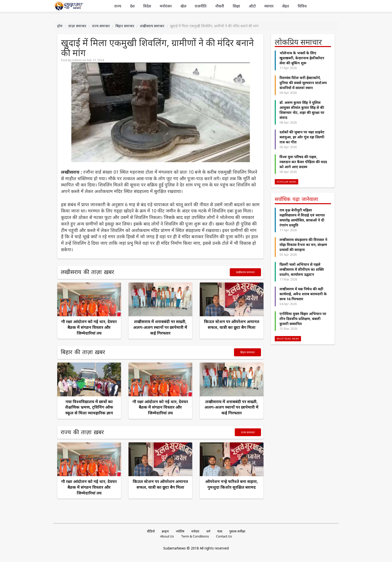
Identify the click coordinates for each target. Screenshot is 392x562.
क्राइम (165, 531)
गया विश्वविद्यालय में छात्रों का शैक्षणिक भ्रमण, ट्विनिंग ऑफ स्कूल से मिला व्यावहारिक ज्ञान (89, 407)
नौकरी (220, 6)
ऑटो (252, 6)
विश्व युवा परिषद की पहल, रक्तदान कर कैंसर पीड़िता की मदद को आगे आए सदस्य (303, 162)
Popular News (286, 182)
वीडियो (151, 531)
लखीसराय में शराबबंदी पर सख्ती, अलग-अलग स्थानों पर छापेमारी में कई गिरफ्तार (160, 327)
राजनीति (201, 6)
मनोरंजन (166, 6)
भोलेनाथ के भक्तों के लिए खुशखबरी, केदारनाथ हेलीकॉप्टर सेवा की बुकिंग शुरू (302, 58)
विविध (302, 6)
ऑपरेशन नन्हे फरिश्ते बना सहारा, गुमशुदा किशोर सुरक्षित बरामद (232, 484)
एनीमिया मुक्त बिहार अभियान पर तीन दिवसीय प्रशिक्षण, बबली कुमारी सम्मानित (303, 319)
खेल (183, 6)
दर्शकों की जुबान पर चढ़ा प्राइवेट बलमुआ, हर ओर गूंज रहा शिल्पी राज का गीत (302, 137)
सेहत (286, 6)
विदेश (147, 6)
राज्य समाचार (101, 26)
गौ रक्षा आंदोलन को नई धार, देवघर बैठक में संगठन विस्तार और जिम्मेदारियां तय (89, 327)
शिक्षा (236, 6)
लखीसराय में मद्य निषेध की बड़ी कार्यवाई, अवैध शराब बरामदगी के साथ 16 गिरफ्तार (303, 294)
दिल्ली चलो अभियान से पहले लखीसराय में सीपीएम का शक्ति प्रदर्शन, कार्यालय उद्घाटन (302, 269)
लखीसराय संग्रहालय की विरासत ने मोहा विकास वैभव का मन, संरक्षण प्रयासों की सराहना (303, 245)
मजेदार (195, 531)
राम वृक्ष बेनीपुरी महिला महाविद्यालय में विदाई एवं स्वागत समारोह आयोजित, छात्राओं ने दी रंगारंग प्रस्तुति (302, 217)
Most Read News (288, 339)
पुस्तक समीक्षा (237, 531)
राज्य (118, 6)
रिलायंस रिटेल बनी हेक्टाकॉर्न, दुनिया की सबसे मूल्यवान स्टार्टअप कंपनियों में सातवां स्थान (303, 83)
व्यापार (269, 6)
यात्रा (220, 531)
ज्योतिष (180, 531)
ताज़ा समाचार (77, 26)
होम (60, 26)
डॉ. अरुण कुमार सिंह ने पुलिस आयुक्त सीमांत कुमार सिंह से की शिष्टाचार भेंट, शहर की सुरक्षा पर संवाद (302, 110)
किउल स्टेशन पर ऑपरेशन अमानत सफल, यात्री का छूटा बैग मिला (232, 324)
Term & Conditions (195, 536)
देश (132, 6)
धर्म (208, 531)
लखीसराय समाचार (152, 26)
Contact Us (224, 536)
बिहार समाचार (125, 26)
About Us (167, 536)
